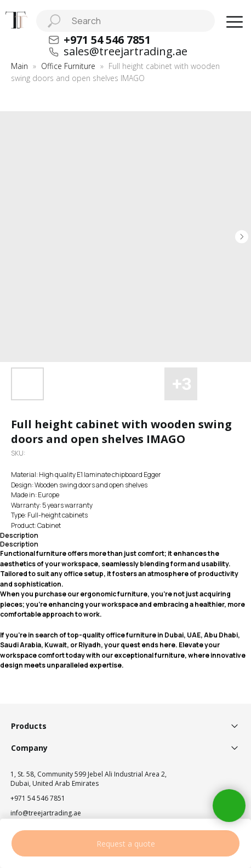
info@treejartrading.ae (46, 813)
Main (19, 66)
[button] (235, 22)
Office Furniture (68, 66)
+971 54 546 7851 (38, 798)
